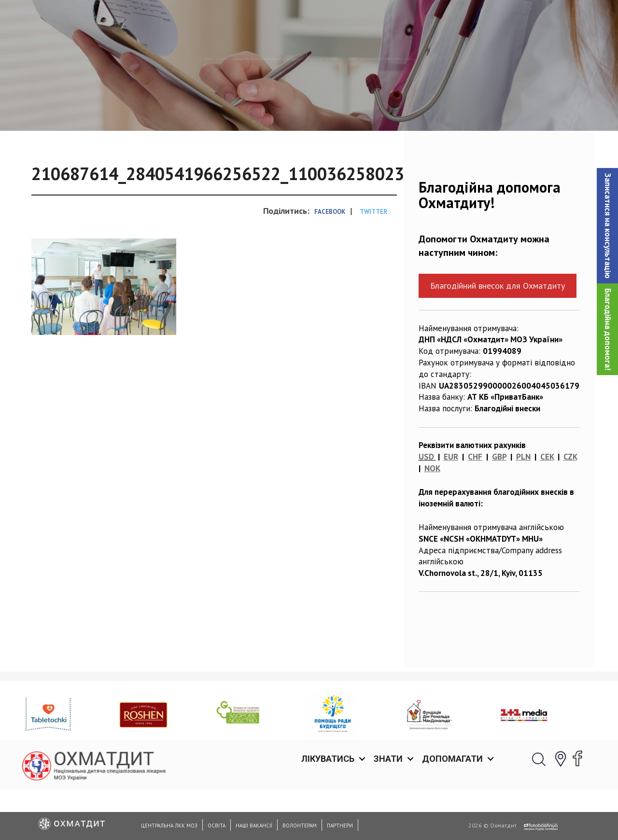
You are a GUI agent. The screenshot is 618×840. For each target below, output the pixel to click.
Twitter (373, 261)
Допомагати (452, 19)
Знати (388, 19)
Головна (23, 109)
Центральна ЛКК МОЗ (169, 826)
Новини (65, 109)
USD (426, 506)
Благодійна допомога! (608, 329)
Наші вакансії (254, 826)
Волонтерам (300, 826)
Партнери (340, 826)
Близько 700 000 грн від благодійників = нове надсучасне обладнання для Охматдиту (244, 109)
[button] (607, 226)
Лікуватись (328, 19)
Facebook (330, 261)
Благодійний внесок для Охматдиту (498, 335)
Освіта (217, 826)
